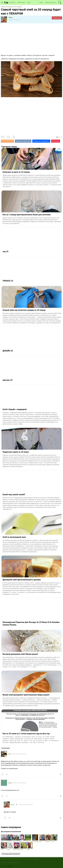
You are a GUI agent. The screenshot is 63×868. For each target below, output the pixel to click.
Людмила (10, 838)
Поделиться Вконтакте (23, 141)
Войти (41, 2)
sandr (30, 846)
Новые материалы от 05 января (11, 7)
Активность (12, 2)
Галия (42, 838)
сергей (28, 838)
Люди (29, 2)
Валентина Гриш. (35, 838)
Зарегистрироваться (51, 2)
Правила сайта (5, 859)
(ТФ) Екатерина (17, 846)
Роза (4, 838)
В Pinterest (56, 141)
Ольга (4, 846)
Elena (11, 17)
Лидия (10, 783)
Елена (54, 838)
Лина (10, 754)
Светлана (22, 838)
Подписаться (57, 18)
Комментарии (21, 2)
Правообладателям (15, 859)
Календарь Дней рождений (11, 854)
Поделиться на (41, 141)
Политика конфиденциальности (10, 863)
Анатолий (16, 838)
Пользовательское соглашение (30, 859)
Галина (10, 846)
